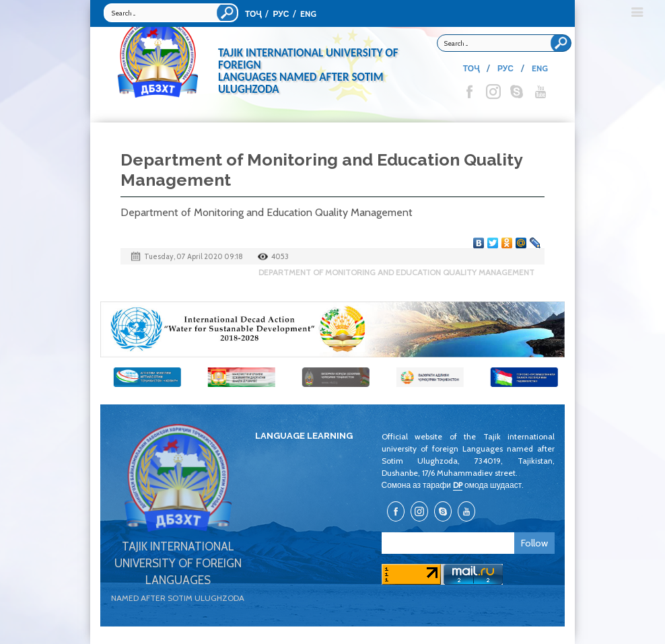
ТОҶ (253, 14)
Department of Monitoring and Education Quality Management (396, 272)
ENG (308, 14)
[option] (332, 329)
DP (458, 485)
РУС (281, 14)
